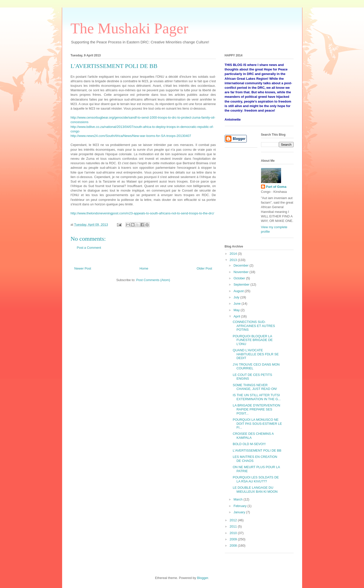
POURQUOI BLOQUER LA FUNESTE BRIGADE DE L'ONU (253, 340)
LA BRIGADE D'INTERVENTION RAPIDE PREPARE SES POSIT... (256, 409)
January (240, 512)
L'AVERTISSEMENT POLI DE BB (257, 450)
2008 (234, 545)
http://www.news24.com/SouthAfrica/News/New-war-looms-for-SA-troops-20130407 (131, 136)
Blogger (202, 578)
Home (144, 268)
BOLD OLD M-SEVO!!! (249, 444)
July (237, 297)
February (240, 506)
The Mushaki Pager (130, 28)
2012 (234, 520)
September (242, 284)
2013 (234, 260)
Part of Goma (276, 187)
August (239, 291)
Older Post (204, 268)
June (237, 304)
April (237, 316)
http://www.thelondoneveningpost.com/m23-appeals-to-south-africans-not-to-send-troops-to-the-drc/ (142, 213)
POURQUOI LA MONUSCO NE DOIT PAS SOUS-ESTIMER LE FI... (257, 424)
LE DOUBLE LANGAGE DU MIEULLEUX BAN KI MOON (255, 490)
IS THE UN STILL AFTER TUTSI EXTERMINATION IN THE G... (257, 397)
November (241, 272)
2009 (234, 539)
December (241, 265)
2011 (234, 526)
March (238, 499)
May (237, 310)
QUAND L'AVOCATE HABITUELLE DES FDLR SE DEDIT (256, 354)
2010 (234, 533)
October (240, 278)
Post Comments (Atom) (153, 280)
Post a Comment (89, 248)
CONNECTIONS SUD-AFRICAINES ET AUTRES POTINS (254, 326)
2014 (234, 254)
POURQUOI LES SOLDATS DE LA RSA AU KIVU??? (256, 479)
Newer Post (83, 268)
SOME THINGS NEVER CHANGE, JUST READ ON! (255, 387)
